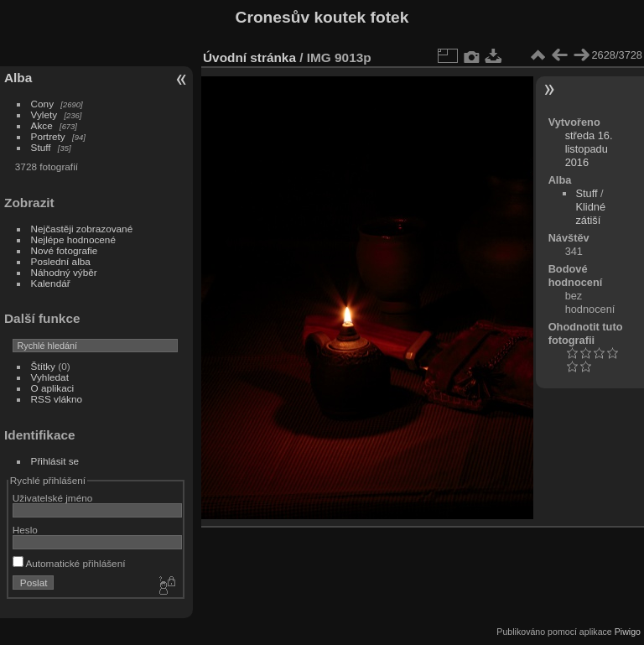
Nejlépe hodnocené (73, 239)
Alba (18, 78)
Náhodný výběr (64, 272)
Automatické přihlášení (69, 563)
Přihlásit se (55, 461)
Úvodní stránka (249, 57)
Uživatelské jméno (52, 498)
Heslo (25, 530)
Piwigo (628, 632)
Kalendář (51, 283)
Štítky (43, 366)
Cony (42, 104)
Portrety (48, 136)
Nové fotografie (65, 250)
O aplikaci (53, 388)
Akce (42, 125)
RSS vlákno (57, 399)
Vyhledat (50, 377)
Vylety (44, 114)
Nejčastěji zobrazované (82, 229)
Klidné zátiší (590, 213)
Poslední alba (61, 261)
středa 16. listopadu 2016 (589, 149)
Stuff (41, 147)
